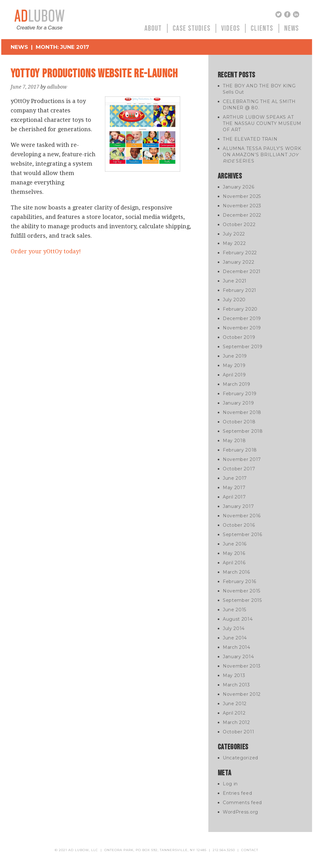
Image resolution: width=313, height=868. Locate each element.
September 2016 (243, 535)
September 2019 (243, 347)
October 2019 (239, 337)
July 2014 (234, 628)
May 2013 (234, 675)
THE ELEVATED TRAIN (250, 139)
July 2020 (234, 300)
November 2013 (242, 666)
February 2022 (240, 253)
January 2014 (238, 657)
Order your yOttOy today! (46, 251)
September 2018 (243, 431)
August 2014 (238, 619)
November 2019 (242, 328)
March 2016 (236, 572)
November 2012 (242, 694)
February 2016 (240, 581)
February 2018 (240, 450)
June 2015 (235, 610)
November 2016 (242, 516)
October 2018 (239, 422)
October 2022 (239, 225)
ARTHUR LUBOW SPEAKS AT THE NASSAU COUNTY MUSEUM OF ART (262, 123)
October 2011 (238, 732)
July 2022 (234, 234)
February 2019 (240, 394)
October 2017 (239, 469)
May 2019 (234, 365)
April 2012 (234, 713)
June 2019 (235, 356)
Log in (230, 784)
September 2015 (242, 600)
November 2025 (242, 196)
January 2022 (238, 262)
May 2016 (234, 553)
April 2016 (234, 563)
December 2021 (242, 271)
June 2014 (235, 638)
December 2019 (242, 318)
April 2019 (234, 375)
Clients (262, 28)
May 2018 (234, 441)
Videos (231, 28)
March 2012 (236, 722)
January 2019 (238, 403)
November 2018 (242, 412)
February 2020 (240, 309)
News (292, 28)
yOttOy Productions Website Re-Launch (94, 74)
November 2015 (242, 591)
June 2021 (235, 281)
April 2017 (234, 497)
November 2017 (242, 459)
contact (250, 850)
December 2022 (242, 215)
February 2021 (240, 290)
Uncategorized (240, 758)
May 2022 (234, 243)
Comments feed (242, 803)
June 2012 (235, 704)
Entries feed (237, 793)
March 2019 (237, 384)
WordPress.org (240, 812)
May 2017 (234, 488)
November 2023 (242, 206)
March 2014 (237, 647)
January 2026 (238, 187)
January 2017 (238, 506)
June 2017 (235, 478)
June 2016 (235, 544)
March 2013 (236, 685)
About (153, 28)
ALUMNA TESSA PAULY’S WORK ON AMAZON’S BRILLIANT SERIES (262, 155)
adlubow (57, 87)
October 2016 (239, 525)
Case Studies (192, 28)
